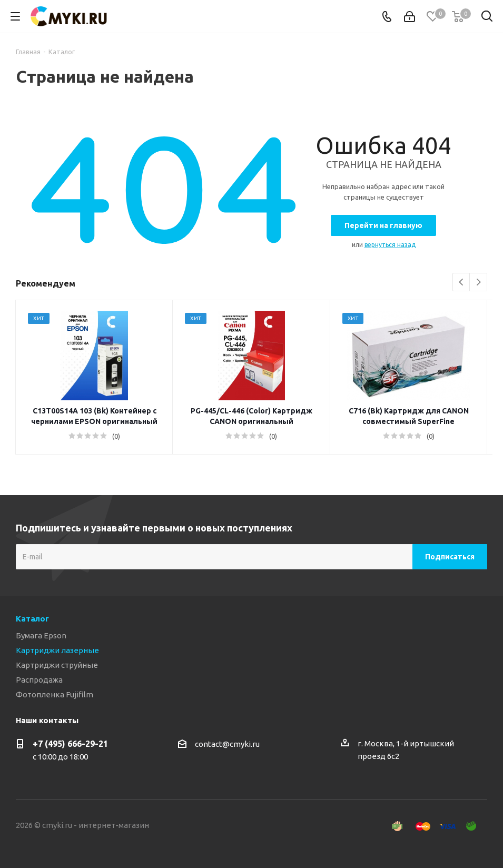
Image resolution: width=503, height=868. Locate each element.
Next (479, 283)
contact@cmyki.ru (227, 744)
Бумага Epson (41, 635)
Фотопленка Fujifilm (55, 694)
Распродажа (39, 680)
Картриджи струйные (57, 665)
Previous (462, 283)
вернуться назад (390, 245)
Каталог (32, 619)
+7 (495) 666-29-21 (70, 744)
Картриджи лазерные (57, 650)
